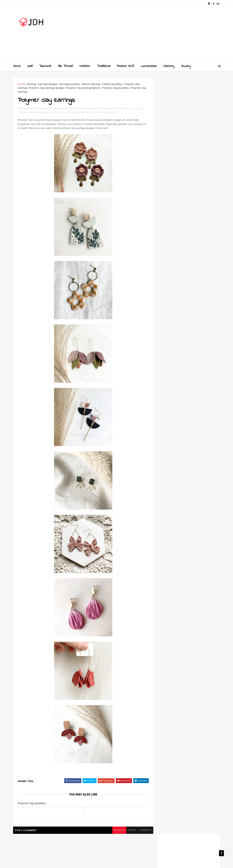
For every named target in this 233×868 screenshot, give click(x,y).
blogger (117, 830)
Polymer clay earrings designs (47, 88)
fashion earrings (92, 84)
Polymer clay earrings (132, 109)
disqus (130, 830)
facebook (143, 830)
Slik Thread (65, 66)
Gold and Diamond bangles (193, 360)
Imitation (85, 66)
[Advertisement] (153, 36)
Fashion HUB (126, 66)
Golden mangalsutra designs (194, 346)
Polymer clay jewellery (116, 88)
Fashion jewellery (113, 84)
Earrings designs (48, 84)
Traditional (103, 66)
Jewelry (186, 66)
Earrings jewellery (70, 84)
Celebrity (169, 66)
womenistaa (149, 66)
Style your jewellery (188, 390)
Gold (30, 66)
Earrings (32, 84)
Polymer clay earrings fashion (84, 88)
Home (17, 66)
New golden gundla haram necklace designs (193, 377)
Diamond (45, 66)
